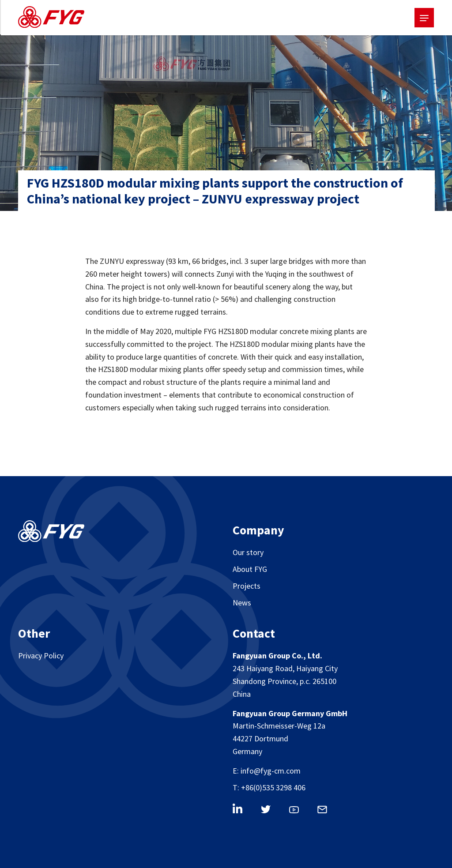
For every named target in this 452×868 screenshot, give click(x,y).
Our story (248, 552)
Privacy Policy (41, 656)
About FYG (250, 569)
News (242, 603)
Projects (247, 586)
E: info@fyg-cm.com (267, 771)
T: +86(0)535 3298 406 (269, 787)
